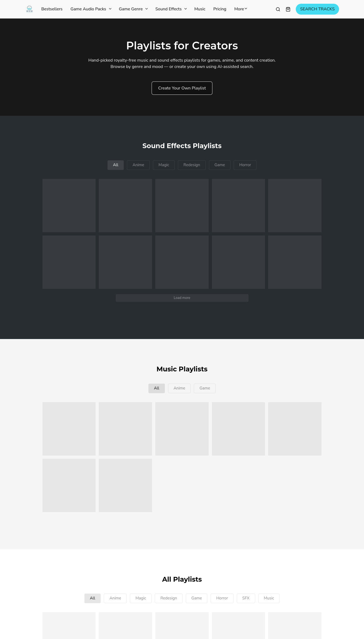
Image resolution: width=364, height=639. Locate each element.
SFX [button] (246, 598)
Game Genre (133, 9)
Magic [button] (164, 165)
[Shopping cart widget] (288, 9)
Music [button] (269, 598)
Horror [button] (245, 165)
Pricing (220, 9)
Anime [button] (138, 165)
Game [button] (220, 165)
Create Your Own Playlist (182, 88)
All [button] (116, 165)
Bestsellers (52, 9)
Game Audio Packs (91, 9)
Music (200, 9)
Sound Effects (171, 9)
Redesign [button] (192, 165)
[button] (69, 206)
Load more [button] (182, 298)
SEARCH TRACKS (317, 9)
